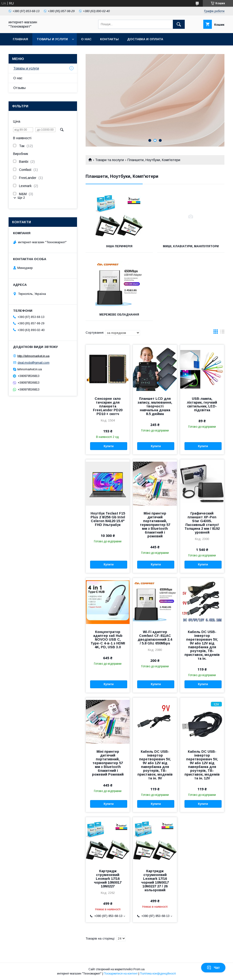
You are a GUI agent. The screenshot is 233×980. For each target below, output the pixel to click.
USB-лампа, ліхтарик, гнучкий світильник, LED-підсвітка (202, 404)
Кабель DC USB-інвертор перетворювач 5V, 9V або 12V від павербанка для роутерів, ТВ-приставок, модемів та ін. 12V (202, 765)
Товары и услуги (52, 39)
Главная (20, 39)
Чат (213, 968)
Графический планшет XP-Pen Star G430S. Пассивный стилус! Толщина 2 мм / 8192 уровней (202, 523)
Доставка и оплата (145, 39)
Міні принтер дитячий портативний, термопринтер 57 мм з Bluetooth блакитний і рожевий (155, 525)
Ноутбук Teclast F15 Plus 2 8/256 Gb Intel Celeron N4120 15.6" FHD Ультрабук (108, 519)
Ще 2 (21, 198)
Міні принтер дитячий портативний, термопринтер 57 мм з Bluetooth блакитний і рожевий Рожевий (108, 763)
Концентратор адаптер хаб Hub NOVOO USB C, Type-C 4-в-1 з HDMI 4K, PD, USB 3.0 (108, 639)
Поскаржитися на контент (121, 974)
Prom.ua (139, 969)
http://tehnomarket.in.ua (33, 356)
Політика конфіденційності (158, 974)
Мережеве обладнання (119, 315)
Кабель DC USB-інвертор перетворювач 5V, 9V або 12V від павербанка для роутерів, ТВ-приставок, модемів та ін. (202, 645)
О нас (86, 39)
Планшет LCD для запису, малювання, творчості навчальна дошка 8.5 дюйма (155, 406)
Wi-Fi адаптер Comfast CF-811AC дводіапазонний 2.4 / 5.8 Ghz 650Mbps (155, 638)
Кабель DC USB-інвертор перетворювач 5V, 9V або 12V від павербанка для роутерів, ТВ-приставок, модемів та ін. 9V (155, 765)
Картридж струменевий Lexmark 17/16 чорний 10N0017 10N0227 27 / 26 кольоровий (155, 881)
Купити (109, 446)
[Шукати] (179, 24)
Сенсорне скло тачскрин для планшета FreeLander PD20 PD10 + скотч (108, 406)
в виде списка (222, 333)
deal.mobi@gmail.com (34, 363)
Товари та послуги (109, 160)
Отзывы (19, 88)
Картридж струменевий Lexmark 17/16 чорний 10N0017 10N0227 (108, 879)
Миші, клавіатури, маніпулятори (191, 246)
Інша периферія (119, 246)
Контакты (109, 39)
